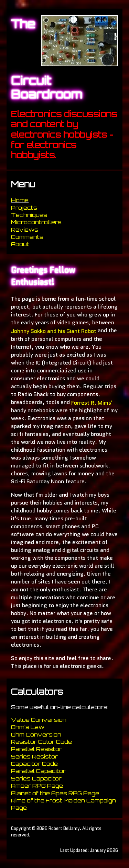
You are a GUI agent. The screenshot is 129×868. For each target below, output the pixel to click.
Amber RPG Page (37, 786)
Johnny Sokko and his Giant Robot (54, 331)
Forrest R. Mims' (92, 402)
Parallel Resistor (36, 749)
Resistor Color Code (41, 742)
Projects (24, 208)
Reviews (25, 230)
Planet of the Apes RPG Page (55, 793)
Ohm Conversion (36, 734)
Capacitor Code (34, 764)
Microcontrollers (36, 222)
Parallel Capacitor (38, 771)
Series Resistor (34, 756)
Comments (27, 237)
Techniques (29, 215)
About (20, 244)
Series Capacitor (36, 778)
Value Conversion (39, 720)
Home (20, 200)
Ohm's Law (28, 727)
